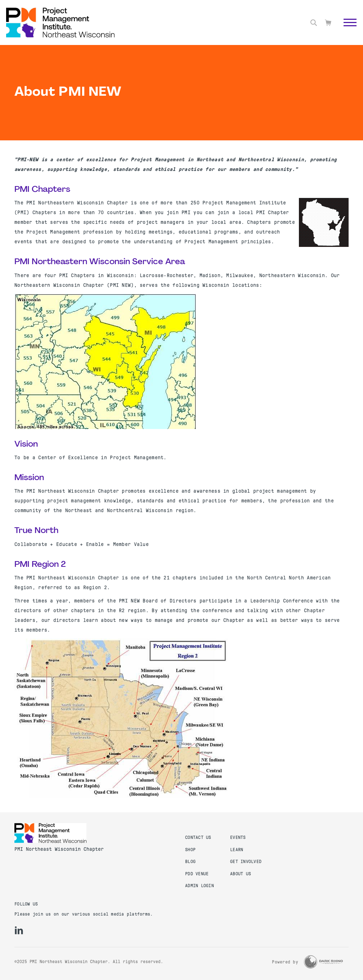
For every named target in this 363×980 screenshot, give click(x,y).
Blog (190, 862)
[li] (19, 930)
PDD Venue (197, 874)
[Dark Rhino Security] (323, 962)
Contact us (198, 837)
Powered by (285, 962)
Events (238, 837)
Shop (190, 850)
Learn (237, 850)
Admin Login (200, 886)
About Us (241, 874)
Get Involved (246, 862)
